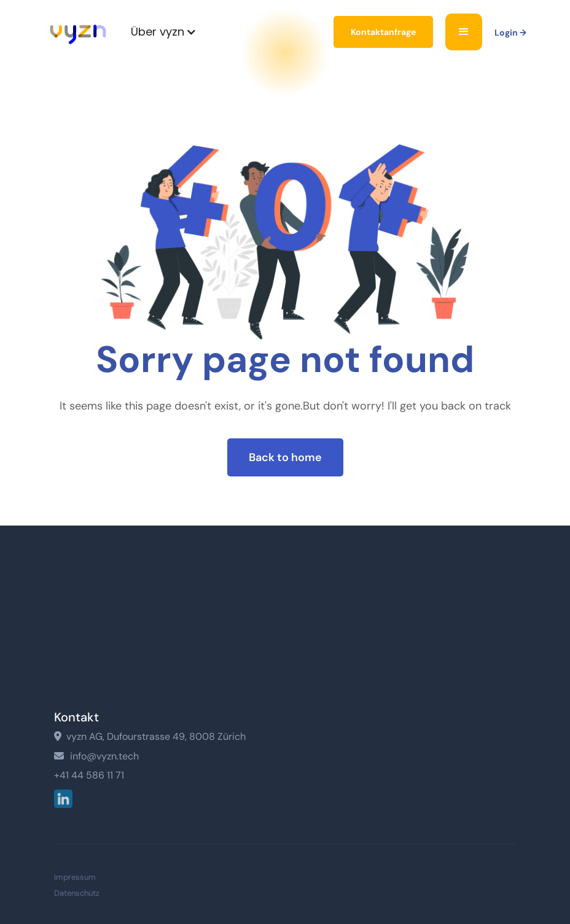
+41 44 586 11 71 (89, 775)
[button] (164, 32)
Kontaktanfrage (383, 32)
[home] (78, 32)
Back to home (285, 459)
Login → (510, 33)
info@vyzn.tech (96, 756)
